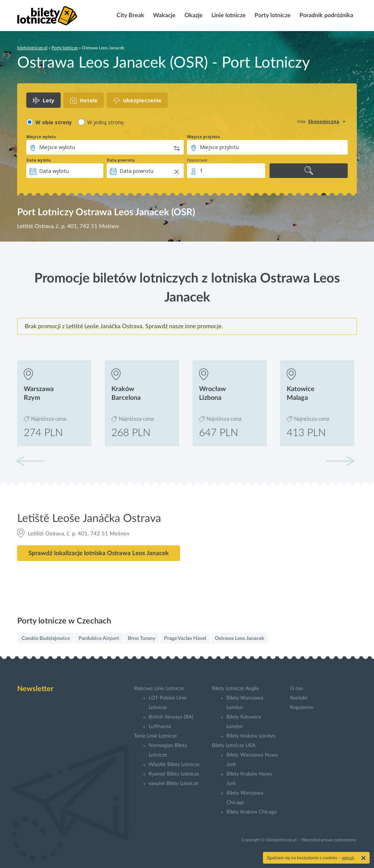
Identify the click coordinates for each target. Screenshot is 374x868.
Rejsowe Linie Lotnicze (159, 689)
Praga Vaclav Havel (185, 638)
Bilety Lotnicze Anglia (235, 689)
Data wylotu (39, 160)
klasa (302, 121)
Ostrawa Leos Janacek (239, 638)
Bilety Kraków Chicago (252, 812)
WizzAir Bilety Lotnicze (174, 765)
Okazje (193, 15)
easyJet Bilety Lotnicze (173, 784)
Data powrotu (121, 160)
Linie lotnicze (228, 15)
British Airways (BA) (171, 717)
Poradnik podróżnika (326, 15)
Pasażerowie (197, 160)
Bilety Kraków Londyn (251, 736)
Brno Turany (142, 638)
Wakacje (164, 15)
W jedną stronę (106, 122)
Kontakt (299, 698)
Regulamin (302, 708)
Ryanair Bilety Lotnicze (174, 774)
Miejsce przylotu (203, 137)
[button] (340, 461)
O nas (297, 689)
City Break (130, 15)
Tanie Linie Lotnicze (155, 736)
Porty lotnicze (272, 15)
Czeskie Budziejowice (46, 638)
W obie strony (54, 122)
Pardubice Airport (99, 638)
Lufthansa (160, 727)
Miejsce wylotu (41, 137)
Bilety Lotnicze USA (234, 746)
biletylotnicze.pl (32, 48)
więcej (348, 858)
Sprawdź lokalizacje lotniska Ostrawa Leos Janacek (99, 553)
